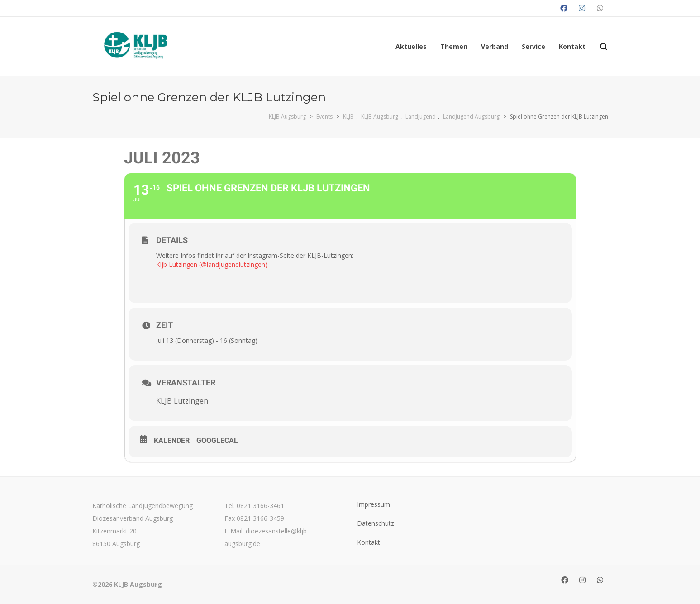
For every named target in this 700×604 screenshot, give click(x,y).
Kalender (172, 440)
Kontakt (369, 542)
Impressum (374, 504)
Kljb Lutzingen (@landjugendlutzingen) (212, 264)
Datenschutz (376, 523)
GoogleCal (217, 440)
